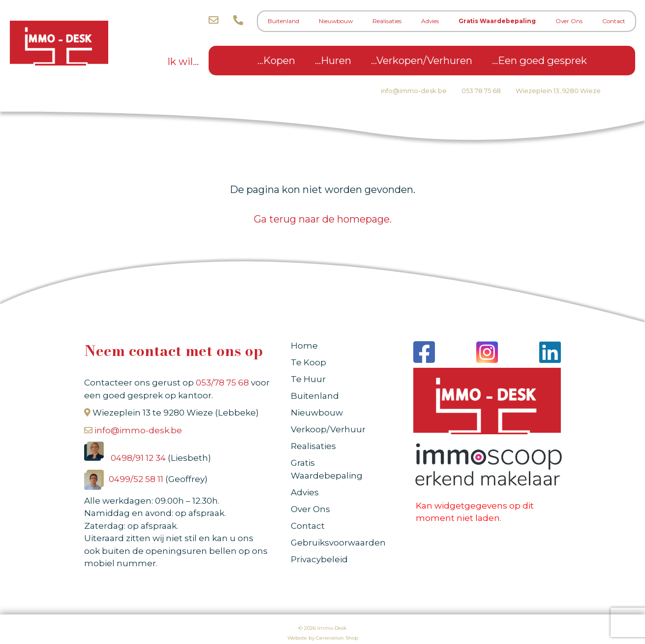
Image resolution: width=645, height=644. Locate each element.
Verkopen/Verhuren (424, 60)
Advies (430, 21)
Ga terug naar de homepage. (323, 219)
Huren (336, 60)
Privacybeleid (319, 559)
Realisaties (387, 21)
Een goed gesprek (542, 60)
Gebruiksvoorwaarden (338, 543)
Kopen (279, 60)
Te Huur (308, 379)
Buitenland (283, 21)
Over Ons (569, 21)
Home (304, 346)
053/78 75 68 (222, 383)
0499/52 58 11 (137, 479)
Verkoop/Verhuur (328, 429)
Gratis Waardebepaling (497, 21)
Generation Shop (337, 638)
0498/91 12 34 (139, 458)
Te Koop (308, 362)
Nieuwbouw (336, 21)
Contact (614, 21)
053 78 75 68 (481, 91)
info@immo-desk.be (414, 91)
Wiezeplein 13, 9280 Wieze (558, 91)
